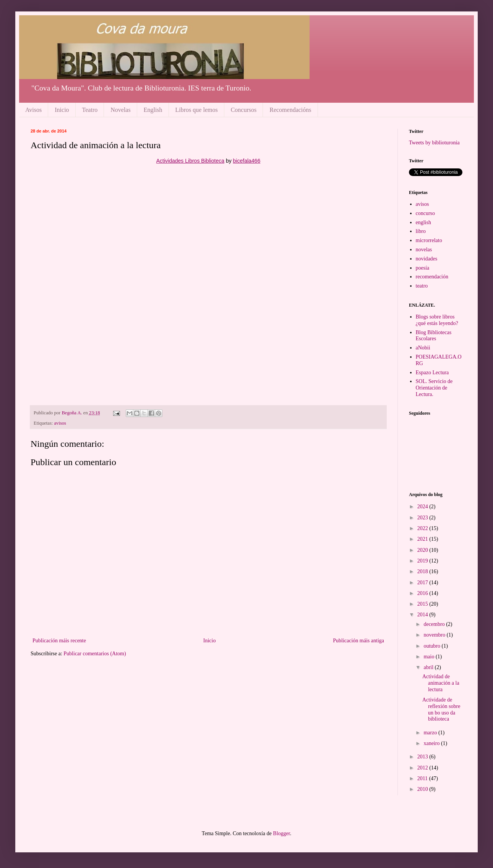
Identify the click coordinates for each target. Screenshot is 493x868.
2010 (423, 789)
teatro (422, 286)
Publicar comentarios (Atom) (95, 654)
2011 (423, 778)
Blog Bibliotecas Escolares (434, 336)
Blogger (281, 833)
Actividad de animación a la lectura (441, 683)
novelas (424, 250)
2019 (423, 561)
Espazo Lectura (432, 373)
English (153, 110)
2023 (423, 518)
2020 (423, 550)
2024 (423, 507)
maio (430, 657)
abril (429, 667)
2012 (423, 768)
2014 (423, 615)
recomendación (432, 277)
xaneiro (432, 743)
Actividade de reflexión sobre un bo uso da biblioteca (441, 709)
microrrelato (429, 240)
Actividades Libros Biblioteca (190, 161)
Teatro (90, 110)
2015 (423, 604)
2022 (423, 528)
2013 (423, 757)
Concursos (244, 110)
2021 (423, 539)
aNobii (423, 348)
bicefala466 (247, 161)
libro (421, 231)
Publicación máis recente (59, 641)
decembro (435, 624)
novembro (435, 635)
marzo (431, 733)
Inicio (62, 110)
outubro (432, 646)
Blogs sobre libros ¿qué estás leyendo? (437, 320)
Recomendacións (290, 110)
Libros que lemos (197, 110)
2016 (423, 593)
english (423, 222)
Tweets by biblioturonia (434, 143)
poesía (423, 268)
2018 (423, 571)
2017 (423, 583)
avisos (60, 423)
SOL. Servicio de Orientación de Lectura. (434, 388)
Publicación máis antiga (358, 641)
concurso (426, 213)
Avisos (33, 110)
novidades (427, 259)
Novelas (120, 110)
